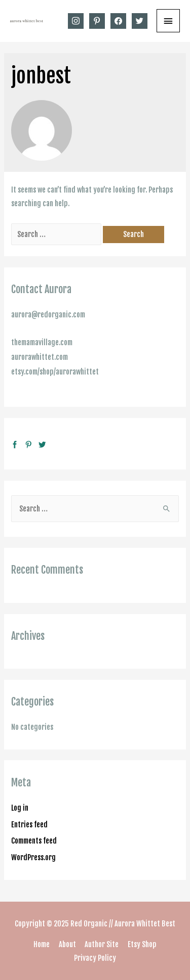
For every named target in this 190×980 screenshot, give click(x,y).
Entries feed (29, 825)
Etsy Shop (142, 944)
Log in (20, 808)
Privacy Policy (95, 958)
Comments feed (34, 841)
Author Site (102, 944)
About (67, 944)
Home (42, 944)
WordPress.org (33, 857)
